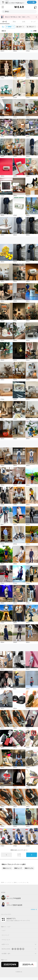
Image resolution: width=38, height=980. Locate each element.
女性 (24, 22)
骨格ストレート (7, 868)
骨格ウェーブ (18, 868)
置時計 (15, 883)
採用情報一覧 (34, 909)
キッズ (33, 22)
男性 (14, 22)
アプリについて (6, 940)
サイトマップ (5, 935)
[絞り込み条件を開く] (3, 27)
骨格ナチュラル (29, 868)
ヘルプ (3, 931)
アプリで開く (32, 2)
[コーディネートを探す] (19, 12)
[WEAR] (19, 7)
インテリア (9, 883)
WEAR (3, 883)
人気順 (33, 31)
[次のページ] (32, 855)
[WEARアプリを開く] (35, 7)
